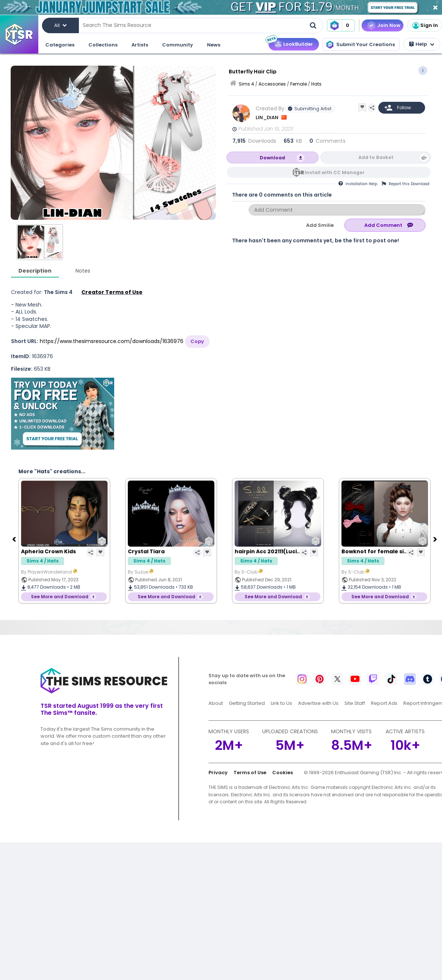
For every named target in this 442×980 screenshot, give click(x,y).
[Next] (436, 539)
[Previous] (15, 539)
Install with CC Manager (335, 172)
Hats (316, 84)
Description (35, 271)
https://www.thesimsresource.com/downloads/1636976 (112, 341)
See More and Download (60, 597)
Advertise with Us (318, 703)
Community (178, 45)
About (216, 703)
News (214, 45)
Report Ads (384, 703)
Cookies (283, 773)
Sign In (425, 25)
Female (299, 84)
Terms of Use (250, 773)
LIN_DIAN (268, 117)
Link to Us (281, 703)
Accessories (272, 84)
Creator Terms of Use (112, 292)
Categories (60, 45)
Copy (197, 341)
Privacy (218, 773)
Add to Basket (376, 157)
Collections (103, 45)
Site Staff (355, 703)
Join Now (389, 25)
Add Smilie (320, 225)
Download (272, 158)
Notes (83, 271)
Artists (140, 45)
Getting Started (247, 703)
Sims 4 (246, 84)
